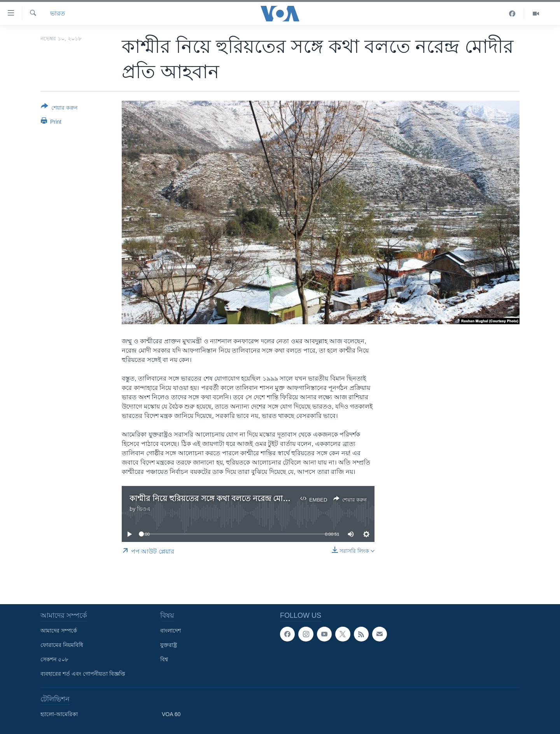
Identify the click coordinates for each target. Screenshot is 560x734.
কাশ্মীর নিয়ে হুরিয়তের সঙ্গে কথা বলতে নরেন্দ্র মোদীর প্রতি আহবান (233, 498)
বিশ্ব (164, 659)
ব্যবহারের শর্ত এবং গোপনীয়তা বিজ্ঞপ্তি (83, 674)
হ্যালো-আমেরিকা (59, 714)
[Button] (59, 108)
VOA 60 (171, 714)
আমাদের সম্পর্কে (59, 631)
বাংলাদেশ (171, 631)
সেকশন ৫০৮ (54, 659)
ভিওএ (144, 509)
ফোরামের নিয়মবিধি (62, 645)
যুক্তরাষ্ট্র (169, 645)
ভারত (58, 13)
